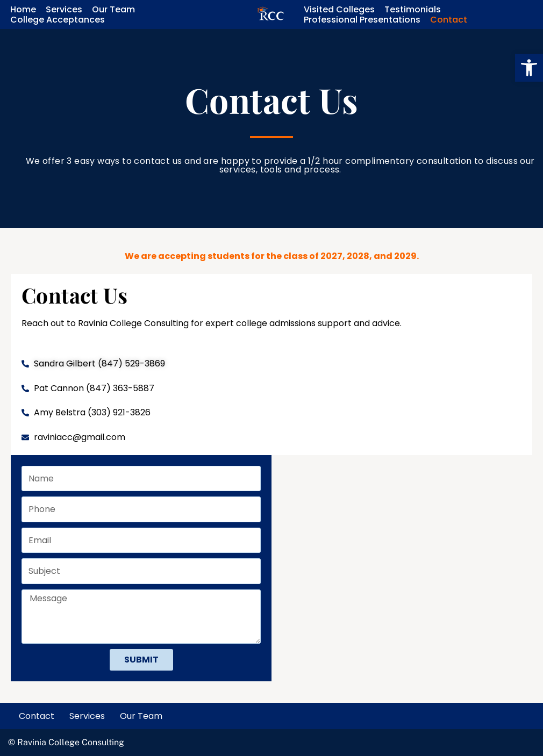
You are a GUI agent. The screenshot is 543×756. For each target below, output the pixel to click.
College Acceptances (58, 20)
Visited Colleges (339, 9)
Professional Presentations (362, 20)
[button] (529, 68)
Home (23, 9)
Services (64, 9)
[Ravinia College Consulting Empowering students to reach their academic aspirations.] (270, 15)
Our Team (113, 9)
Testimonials (413, 9)
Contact (449, 20)
